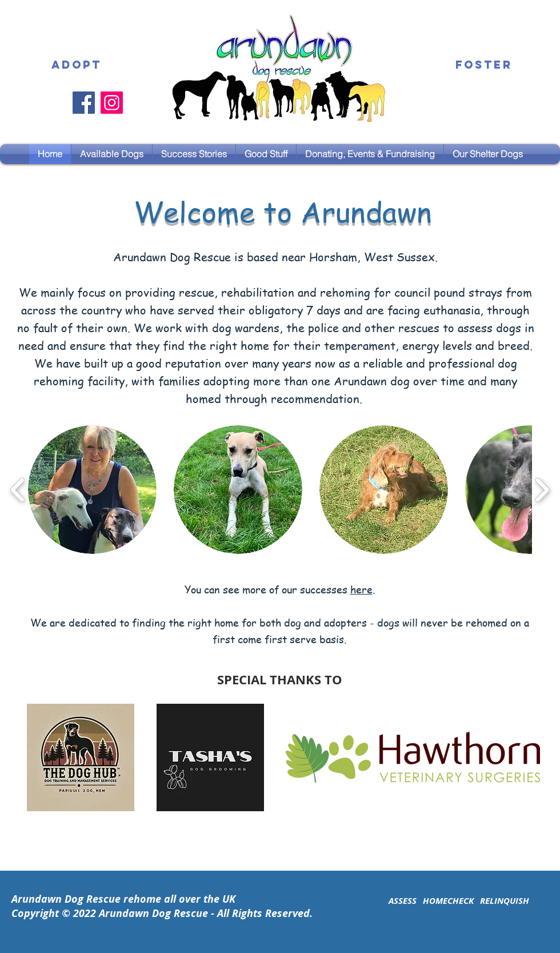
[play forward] (542, 490)
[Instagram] (112, 103)
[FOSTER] (484, 65)
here (361, 589)
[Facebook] (84, 103)
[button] (194, 154)
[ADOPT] (77, 65)
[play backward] (18, 490)
